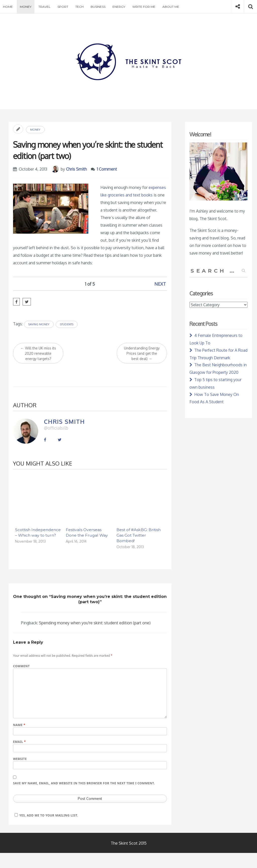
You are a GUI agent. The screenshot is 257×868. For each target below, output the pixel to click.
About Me (171, 7)
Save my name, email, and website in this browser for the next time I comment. (84, 783)
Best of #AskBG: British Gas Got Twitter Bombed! (139, 535)
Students (67, 324)
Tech (79, 7)
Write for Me (144, 7)
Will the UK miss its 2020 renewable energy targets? (38, 353)
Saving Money (39, 324)
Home (8, 7)
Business (98, 7)
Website (20, 759)
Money (26, 7)
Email (19, 742)
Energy (119, 7)
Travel (44, 7)
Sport (63, 7)
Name (19, 725)
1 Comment (107, 169)
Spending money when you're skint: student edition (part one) (95, 623)
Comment (21, 666)
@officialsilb (56, 428)
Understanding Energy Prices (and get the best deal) (142, 353)
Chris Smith (76, 169)
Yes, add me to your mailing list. (46, 815)
